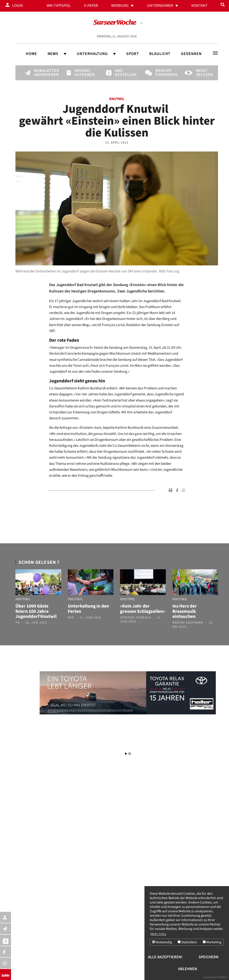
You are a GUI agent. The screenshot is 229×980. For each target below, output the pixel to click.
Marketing (212, 942)
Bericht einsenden (163, 73)
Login (18, 6)
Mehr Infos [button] (158, 934)
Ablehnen (188, 969)
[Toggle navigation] (215, 53)
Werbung (120, 6)
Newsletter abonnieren (41, 73)
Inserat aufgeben (82, 73)
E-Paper (91, 6)
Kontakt (199, 6)
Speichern (209, 957)
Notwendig (162, 942)
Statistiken (187, 942)
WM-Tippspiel (59, 6)
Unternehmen (160, 6)
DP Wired (222, 977)
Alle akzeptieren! (165, 957)
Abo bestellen (122, 73)
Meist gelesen (203, 73)
